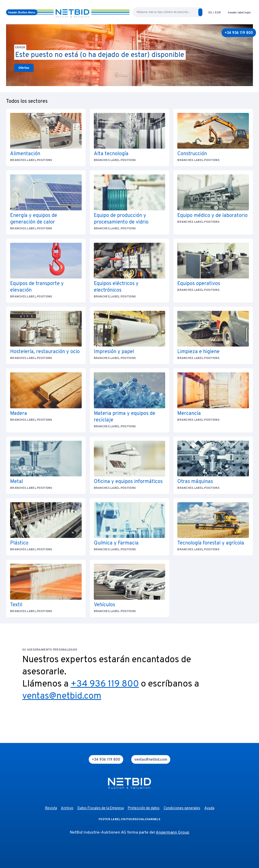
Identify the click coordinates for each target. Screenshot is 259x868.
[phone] (106, 759)
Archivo (67, 808)
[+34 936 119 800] (239, 33)
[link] (24, 68)
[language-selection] (215, 12)
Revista (51, 808)
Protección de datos (144, 808)
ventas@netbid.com (62, 696)
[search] (200, 12)
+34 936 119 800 (105, 684)
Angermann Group (172, 833)
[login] (239, 12)
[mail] (151, 759)
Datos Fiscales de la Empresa (101, 808)
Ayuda (209, 808)
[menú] (22, 12)
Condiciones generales (182, 808)
